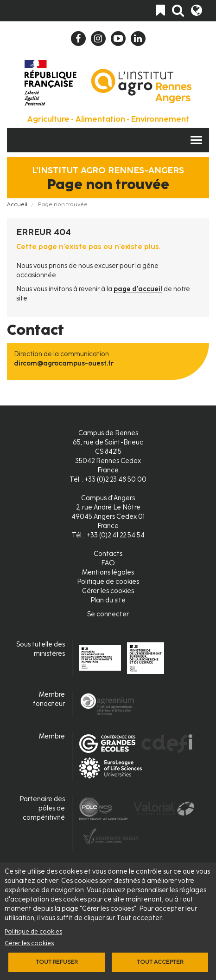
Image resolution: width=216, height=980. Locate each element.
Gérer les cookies (29, 943)
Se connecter (108, 614)
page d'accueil (138, 289)
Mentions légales (108, 572)
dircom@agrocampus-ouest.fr (64, 363)
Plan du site (108, 600)
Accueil (17, 204)
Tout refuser (57, 962)
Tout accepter (160, 962)
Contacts (108, 554)
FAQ (108, 563)
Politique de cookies (33, 931)
